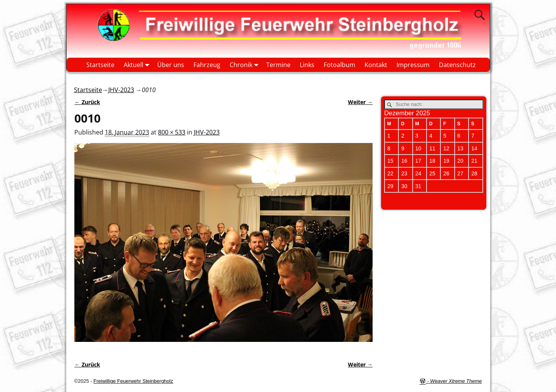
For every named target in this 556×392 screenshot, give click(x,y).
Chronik (246, 65)
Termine (278, 65)
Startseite (100, 65)
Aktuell (138, 65)
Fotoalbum (339, 65)
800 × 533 (172, 132)
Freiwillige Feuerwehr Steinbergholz (134, 381)
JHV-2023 (121, 90)
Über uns (171, 65)
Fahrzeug (207, 65)
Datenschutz (457, 65)
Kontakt (376, 65)
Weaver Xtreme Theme (456, 381)
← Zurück (87, 102)
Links (307, 65)
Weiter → (360, 102)
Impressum (413, 65)
